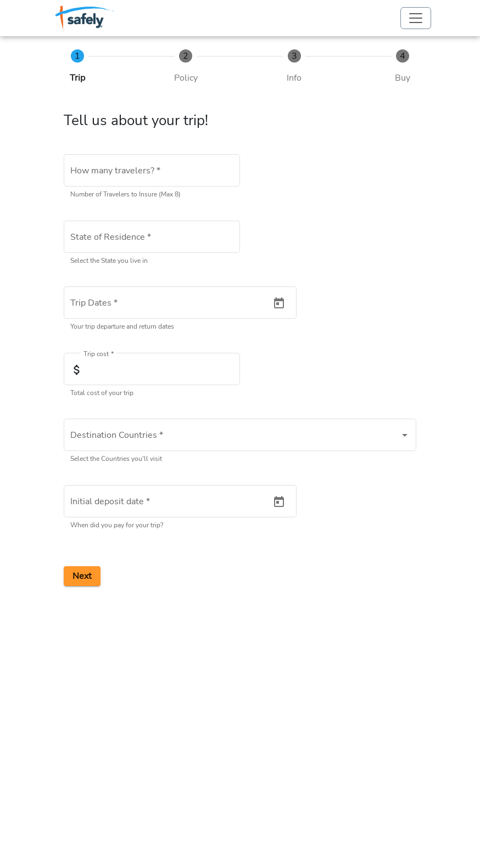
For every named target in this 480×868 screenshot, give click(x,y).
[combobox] (152, 239)
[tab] (77, 67)
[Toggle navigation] (416, 18)
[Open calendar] (279, 303)
